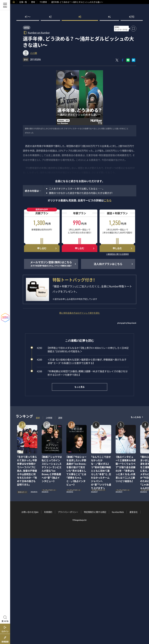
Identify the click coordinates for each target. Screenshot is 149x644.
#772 (27, 28)
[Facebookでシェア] (123, 60)
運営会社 (134, 512)
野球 (33, 2)
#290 (132, 17)
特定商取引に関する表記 (95, 512)
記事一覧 (23, 2)
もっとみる (136, 417)
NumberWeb (118, 512)
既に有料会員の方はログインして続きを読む (80, 313)
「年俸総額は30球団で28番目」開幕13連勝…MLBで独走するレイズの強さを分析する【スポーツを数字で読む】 (82, 373)
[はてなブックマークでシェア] (134, 60)
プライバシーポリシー (68, 512)
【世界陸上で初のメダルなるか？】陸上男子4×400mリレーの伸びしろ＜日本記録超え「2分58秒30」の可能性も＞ (83, 350)
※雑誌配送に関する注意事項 (117, 254)
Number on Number (39, 32)
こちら (108, 200)
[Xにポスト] (117, 60)
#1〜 (28, 17)
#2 (50, 17)
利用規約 (48, 512)
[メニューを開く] (5, 5)
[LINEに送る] (128, 60)
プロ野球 (43, 2)
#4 (109, 17)
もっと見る (80, 387)
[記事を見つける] (5, 618)
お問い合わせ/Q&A (30, 512)
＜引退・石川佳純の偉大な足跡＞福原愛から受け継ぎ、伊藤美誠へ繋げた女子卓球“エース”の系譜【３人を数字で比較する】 (82, 361)
